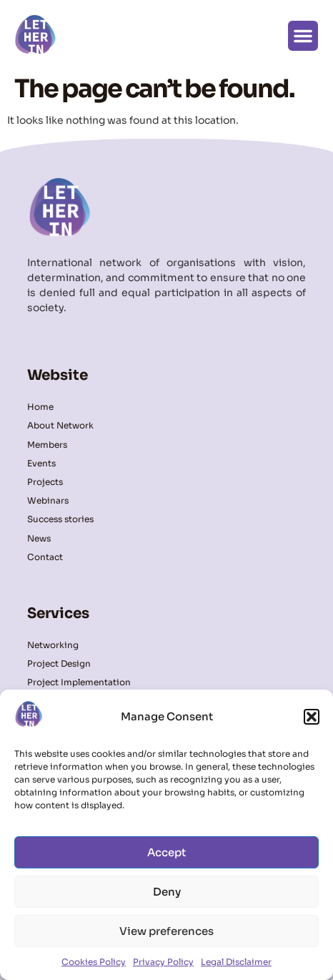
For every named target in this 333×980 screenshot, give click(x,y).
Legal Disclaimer (236, 962)
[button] (312, 717)
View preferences (166, 931)
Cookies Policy (94, 962)
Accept (166, 852)
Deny (167, 892)
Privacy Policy (163, 962)
